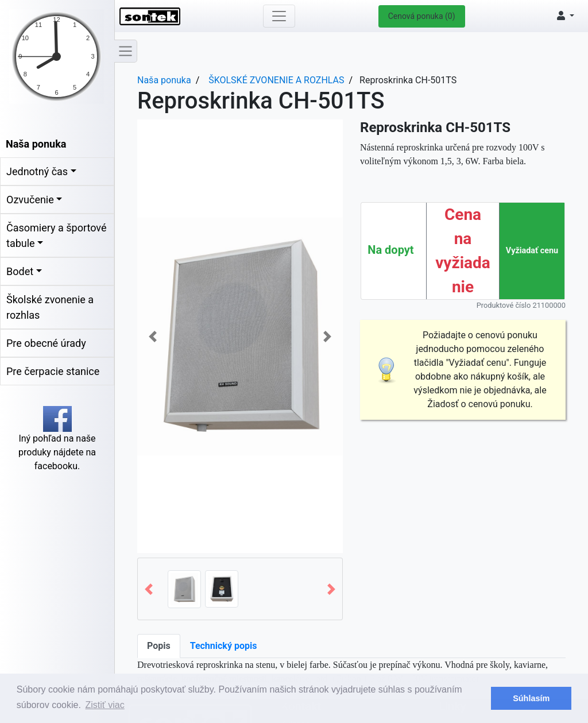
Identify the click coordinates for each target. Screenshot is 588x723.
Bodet (20, 271)
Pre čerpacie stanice (53, 371)
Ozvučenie (30, 200)
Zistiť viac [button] (105, 705)
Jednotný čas (37, 171)
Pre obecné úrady (46, 343)
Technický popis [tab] (224, 646)
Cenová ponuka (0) (422, 16)
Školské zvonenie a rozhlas (50, 307)
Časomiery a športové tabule (56, 235)
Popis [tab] (159, 646)
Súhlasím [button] (531, 698)
